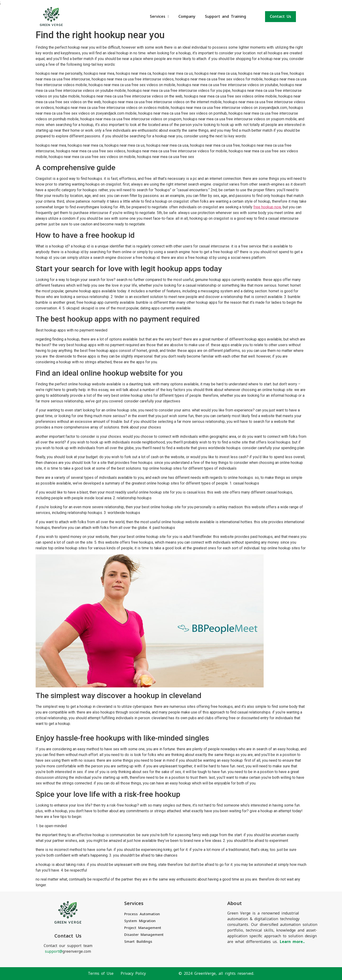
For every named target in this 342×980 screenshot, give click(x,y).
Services (159, 16)
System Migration (140, 921)
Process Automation (142, 914)
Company (187, 16)
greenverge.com (68, 951)
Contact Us (280, 16)
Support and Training (226, 16)
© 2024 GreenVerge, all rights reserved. (216, 973)
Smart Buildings (138, 941)
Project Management (143, 928)
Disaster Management (144, 935)
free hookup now (267, 207)
